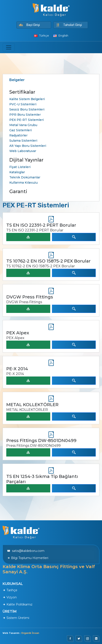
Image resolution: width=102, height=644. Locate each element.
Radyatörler (18, 135)
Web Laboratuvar (23, 151)
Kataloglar (17, 172)
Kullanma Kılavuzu (23, 183)
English (61, 35)
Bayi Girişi (29, 25)
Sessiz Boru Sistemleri (27, 109)
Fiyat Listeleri (20, 167)
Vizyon (10, 597)
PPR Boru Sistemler (25, 115)
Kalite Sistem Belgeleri (27, 99)
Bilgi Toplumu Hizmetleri (28, 558)
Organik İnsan (30, 633)
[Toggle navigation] (9, 47)
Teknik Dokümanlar (25, 177)
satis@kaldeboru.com (26, 551)
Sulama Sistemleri (23, 141)
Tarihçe (10, 590)
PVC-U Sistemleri (23, 104)
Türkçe (41, 35)
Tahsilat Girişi (69, 25)
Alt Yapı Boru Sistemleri (28, 146)
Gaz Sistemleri (21, 130)
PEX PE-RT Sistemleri (27, 120)
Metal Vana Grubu (23, 125)
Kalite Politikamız (18, 604)
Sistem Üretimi (16, 618)
